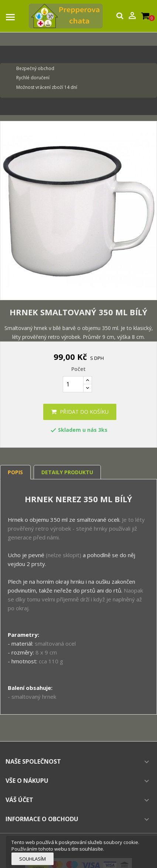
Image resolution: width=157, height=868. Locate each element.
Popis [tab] (15, 472)
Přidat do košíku (80, 412)
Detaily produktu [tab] (67, 472)
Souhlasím (33, 859)
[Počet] (73, 384)
